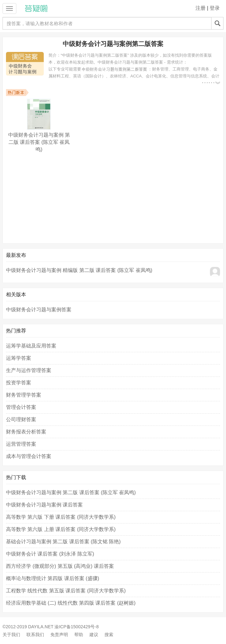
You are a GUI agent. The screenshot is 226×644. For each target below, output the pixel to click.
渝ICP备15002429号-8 (76, 627)
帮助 (79, 635)
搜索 (109, 635)
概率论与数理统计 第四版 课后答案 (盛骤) (53, 578)
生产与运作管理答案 (29, 370)
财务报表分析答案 (26, 432)
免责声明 (59, 635)
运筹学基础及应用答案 (31, 346)
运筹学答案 (19, 358)
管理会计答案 (21, 407)
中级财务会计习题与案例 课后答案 (44, 505)
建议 (94, 635)
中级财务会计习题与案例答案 (39, 310)
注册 (201, 8)
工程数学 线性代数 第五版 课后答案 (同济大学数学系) (66, 591)
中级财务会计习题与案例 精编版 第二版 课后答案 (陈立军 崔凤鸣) (79, 270)
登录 (215, 8)
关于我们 (11, 635)
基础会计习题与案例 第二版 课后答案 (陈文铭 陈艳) (63, 542)
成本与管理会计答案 (29, 456)
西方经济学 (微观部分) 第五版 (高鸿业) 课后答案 (60, 566)
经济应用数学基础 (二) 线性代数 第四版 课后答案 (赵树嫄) (71, 603)
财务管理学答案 (24, 395)
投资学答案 (19, 383)
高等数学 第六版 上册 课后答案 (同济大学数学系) (61, 529)
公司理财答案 (21, 419)
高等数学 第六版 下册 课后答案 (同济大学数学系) (61, 517)
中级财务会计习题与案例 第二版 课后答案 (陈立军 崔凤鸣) (71, 492)
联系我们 (35, 635)
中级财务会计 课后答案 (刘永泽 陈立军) (50, 554)
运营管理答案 (21, 444)
